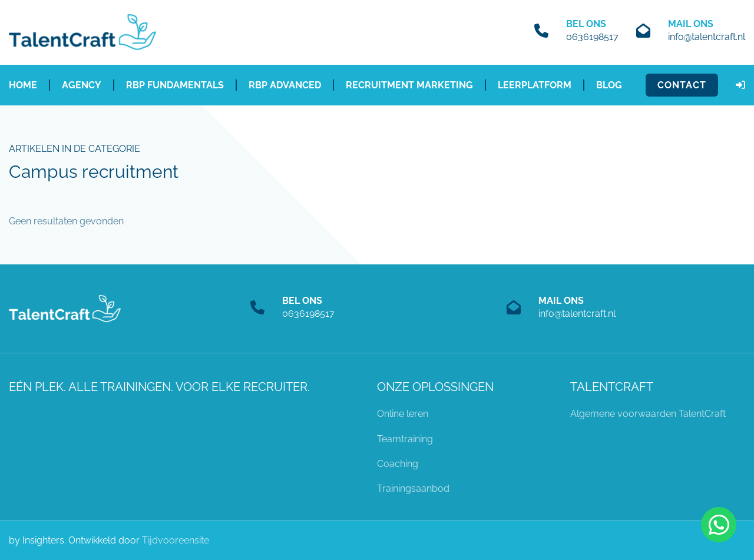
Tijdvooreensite (176, 540)
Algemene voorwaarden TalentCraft (648, 414)
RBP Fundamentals (175, 85)
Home (23, 85)
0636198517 (592, 37)
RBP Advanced (285, 85)
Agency (82, 85)
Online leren (403, 414)
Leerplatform (535, 85)
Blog (609, 85)
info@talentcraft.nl (707, 37)
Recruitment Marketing (409, 85)
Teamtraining (405, 439)
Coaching (398, 464)
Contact (682, 85)
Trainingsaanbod (413, 488)
